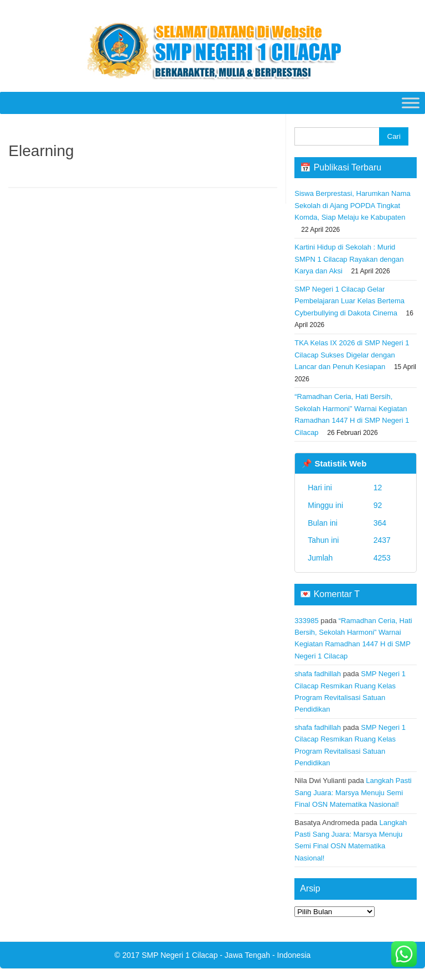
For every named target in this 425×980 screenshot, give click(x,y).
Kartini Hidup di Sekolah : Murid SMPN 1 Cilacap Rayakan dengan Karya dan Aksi (349, 259)
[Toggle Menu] (411, 103)
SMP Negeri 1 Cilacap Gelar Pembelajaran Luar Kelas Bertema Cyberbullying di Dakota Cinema (349, 301)
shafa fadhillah (318, 674)
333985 (306, 621)
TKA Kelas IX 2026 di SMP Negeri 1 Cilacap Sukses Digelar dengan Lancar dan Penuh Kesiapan (352, 355)
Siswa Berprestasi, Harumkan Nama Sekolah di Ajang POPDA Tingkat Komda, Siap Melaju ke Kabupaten (353, 205)
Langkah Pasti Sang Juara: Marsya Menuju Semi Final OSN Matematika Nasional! (353, 792)
